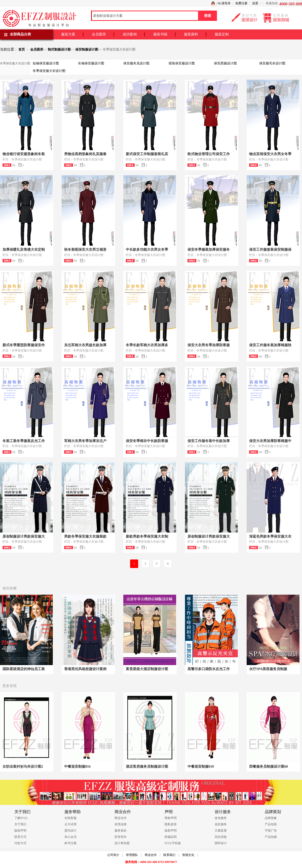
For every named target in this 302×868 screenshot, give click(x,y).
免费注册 (241, 3)
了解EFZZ (21, 818)
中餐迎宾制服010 (201, 767)
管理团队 (132, 855)
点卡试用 (70, 824)
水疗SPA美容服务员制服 (268, 669)
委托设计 (70, 831)
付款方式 (20, 843)
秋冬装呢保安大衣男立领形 (85, 250)
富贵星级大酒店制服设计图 (147, 669)
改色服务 (221, 818)
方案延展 (221, 831)
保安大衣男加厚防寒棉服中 (270, 441)
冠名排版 (221, 837)
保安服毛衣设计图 (272, 63)
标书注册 (70, 843)
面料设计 (221, 843)
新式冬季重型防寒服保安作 (24, 345)
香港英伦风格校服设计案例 (85, 669)
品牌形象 (271, 818)
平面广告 (271, 831)
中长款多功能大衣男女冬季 (147, 250)
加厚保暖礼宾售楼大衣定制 (24, 250)
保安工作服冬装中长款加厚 (209, 441)
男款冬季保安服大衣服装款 (85, 536)
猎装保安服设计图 (182, 63)
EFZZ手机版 (173, 843)
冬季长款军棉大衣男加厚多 (147, 345)
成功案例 (130, 34)
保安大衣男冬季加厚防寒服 (209, 345)
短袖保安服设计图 (46, 63)
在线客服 (70, 818)
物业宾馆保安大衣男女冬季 (270, 154)
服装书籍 (160, 34)
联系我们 (169, 855)
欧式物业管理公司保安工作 (209, 154)
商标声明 (171, 818)
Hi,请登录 (224, 3)
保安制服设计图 (87, 49)
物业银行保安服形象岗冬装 (24, 154)
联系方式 (20, 837)
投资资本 (121, 837)
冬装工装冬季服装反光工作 (24, 441)
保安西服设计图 (225, 63)
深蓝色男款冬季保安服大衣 (270, 536)
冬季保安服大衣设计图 (49, 71)
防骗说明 (171, 837)
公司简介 (113, 855)
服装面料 (191, 34)
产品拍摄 (271, 837)
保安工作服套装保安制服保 (270, 250)
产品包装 (271, 824)
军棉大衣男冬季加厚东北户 (85, 441)
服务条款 (121, 831)
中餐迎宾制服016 (77, 767)
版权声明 (20, 831)
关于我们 (20, 824)
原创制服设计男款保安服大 (24, 536)
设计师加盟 (122, 843)
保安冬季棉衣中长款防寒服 (147, 441)
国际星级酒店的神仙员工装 (24, 669)
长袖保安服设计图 (91, 63)
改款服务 (221, 824)
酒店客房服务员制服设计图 (147, 767)
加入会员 (70, 837)
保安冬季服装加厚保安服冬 (209, 250)
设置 (255, 3)
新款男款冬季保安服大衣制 (147, 536)
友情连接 (121, 824)
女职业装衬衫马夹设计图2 (23, 767)
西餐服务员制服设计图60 (269, 767)
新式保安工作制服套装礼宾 (147, 154)
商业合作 (121, 818)
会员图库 (99, 34)
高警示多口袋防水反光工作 (209, 669)
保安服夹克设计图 (136, 63)
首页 (22, 49)
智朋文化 (188, 855)
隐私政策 (171, 824)
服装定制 (222, 34)
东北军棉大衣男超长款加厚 (85, 345)
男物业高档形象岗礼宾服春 (85, 154)
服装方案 (68, 34)
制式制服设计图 (59, 49)
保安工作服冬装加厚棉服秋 (270, 345)
